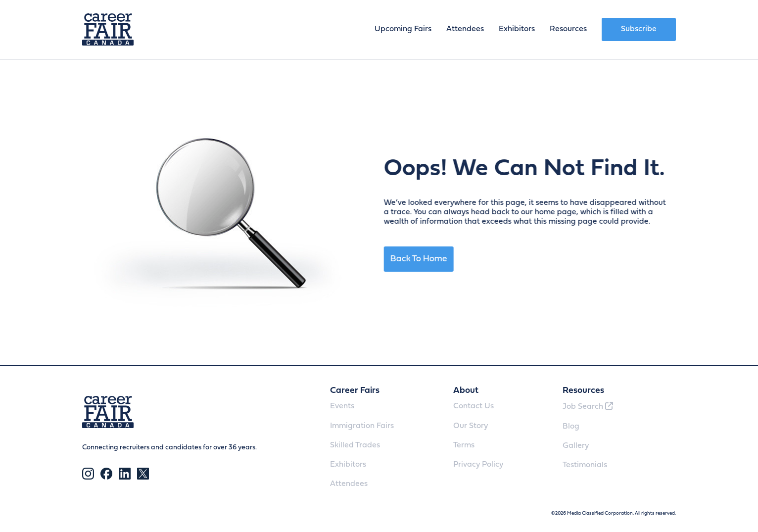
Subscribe (639, 29)
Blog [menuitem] (571, 427)
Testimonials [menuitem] (585, 465)
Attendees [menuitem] (465, 29)
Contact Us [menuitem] (474, 406)
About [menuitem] (466, 391)
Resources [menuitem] (568, 29)
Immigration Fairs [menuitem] (362, 426)
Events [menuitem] (342, 406)
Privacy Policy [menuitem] (478, 465)
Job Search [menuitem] (588, 406)
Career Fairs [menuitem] (355, 391)
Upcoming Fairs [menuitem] (403, 29)
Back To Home (427, 259)
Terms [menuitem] (464, 445)
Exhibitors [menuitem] (517, 29)
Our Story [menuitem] (471, 426)
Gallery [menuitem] (576, 446)
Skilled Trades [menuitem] (355, 445)
